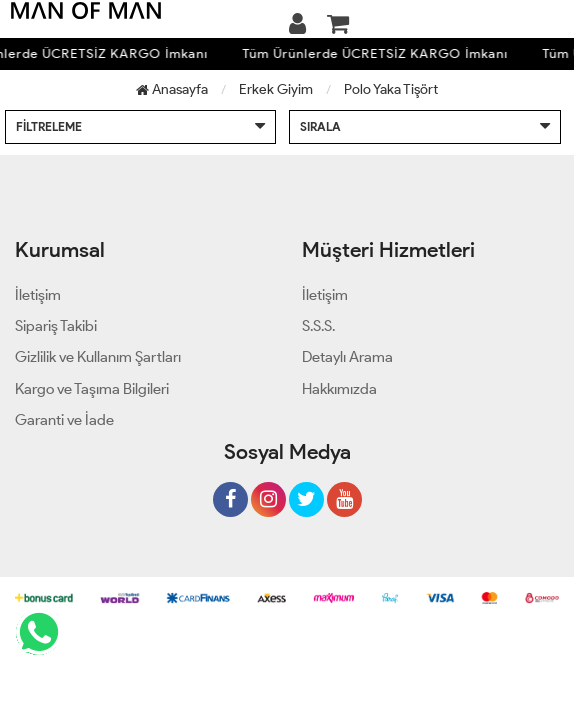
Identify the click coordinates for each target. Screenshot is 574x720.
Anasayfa (172, 89)
